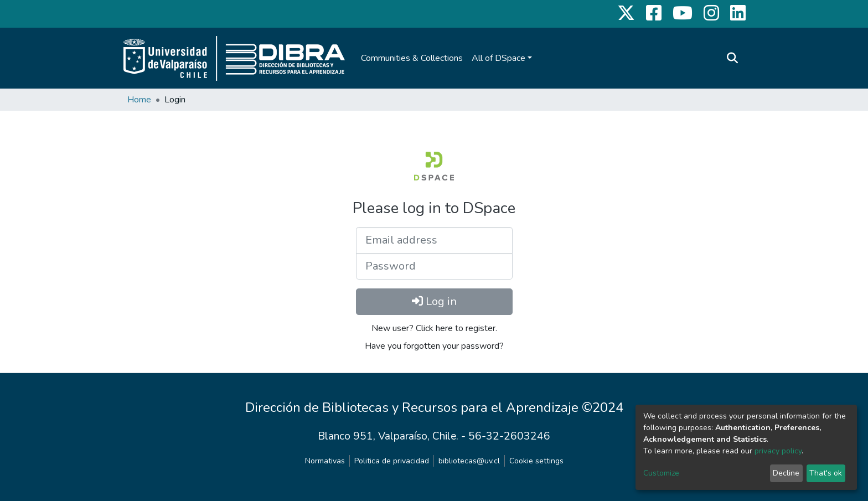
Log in (434, 301)
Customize (661, 473)
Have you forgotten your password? (434, 346)
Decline (786, 473)
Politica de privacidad (392, 461)
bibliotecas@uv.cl (469, 461)
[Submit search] (732, 58)
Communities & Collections (412, 58)
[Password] (434, 266)
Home (139, 100)
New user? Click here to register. (434, 328)
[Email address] (434, 240)
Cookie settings (536, 461)
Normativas (325, 461)
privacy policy (778, 451)
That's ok (826, 473)
